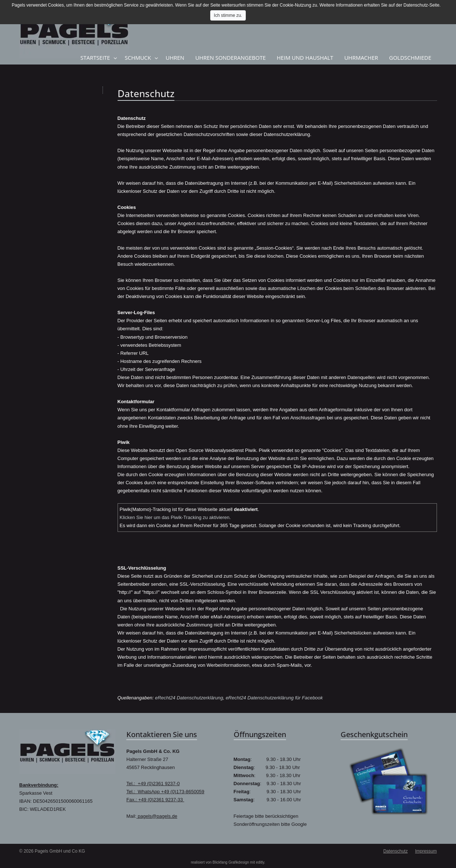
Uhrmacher (361, 58)
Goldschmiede (410, 58)
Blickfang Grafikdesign (231, 862)
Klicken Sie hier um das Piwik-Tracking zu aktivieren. (175, 517)
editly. (261, 862)
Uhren (175, 58)
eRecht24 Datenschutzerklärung (189, 698)
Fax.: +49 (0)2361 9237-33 (155, 800)
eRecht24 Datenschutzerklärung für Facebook (274, 698)
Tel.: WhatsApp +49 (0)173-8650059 (165, 792)
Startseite (95, 58)
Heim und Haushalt (305, 58)
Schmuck (138, 58)
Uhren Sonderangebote (230, 58)
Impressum (426, 851)
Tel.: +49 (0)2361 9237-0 (153, 784)
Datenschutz (395, 851)
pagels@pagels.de (157, 816)
